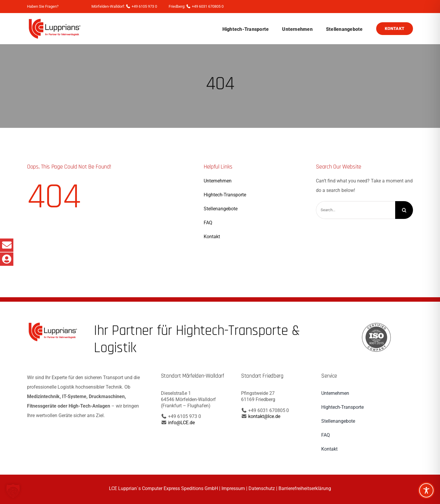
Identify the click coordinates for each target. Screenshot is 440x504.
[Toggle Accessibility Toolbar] (426, 490)
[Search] (404, 210)
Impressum (233, 488)
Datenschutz (262, 488)
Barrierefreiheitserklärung (305, 488)
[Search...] (356, 210)
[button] (13, 491)
